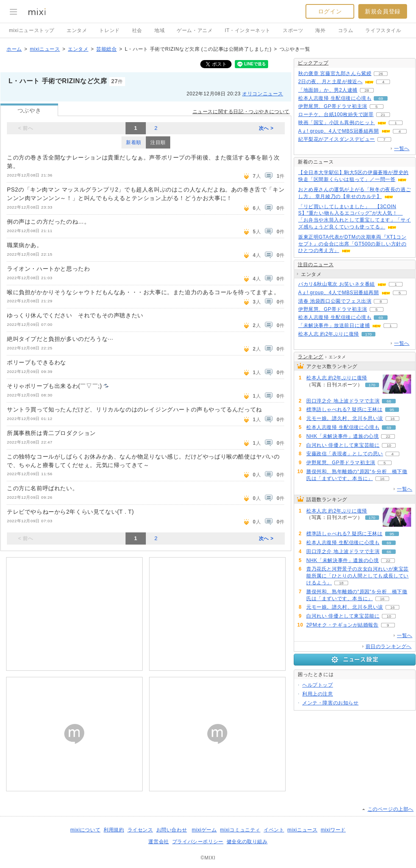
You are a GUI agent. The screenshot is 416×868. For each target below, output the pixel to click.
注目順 (158, 142)
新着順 (134, 142)
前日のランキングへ (389, 646)
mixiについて (85, 830)
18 (341, 583)
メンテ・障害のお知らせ (330, 703)
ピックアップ (313, 63)
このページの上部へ (391, 809)
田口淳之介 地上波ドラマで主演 (343, 401)
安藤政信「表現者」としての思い (345, 454)
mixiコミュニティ (240, 830)
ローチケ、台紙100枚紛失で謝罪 (336, 114)
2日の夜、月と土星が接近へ (330, 82)
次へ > (266, 128)
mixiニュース (45, 49)
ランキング (311, 357)
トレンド (109, 30)
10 (389, 445)
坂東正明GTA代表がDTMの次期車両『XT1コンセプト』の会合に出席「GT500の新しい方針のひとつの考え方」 (352, 244)
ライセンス (140, 830)
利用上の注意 (318, 694)
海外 (320, 30)
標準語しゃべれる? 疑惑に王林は (344, 409)
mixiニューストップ (32, 30)
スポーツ (293, 30)
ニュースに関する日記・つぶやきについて (241, 112)
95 (392, 410)
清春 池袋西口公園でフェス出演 (335, 301)
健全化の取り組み (247, 842)
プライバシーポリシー (198, 842)
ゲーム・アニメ (195, 30)
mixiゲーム (204, 830)
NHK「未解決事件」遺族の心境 (342, 436)
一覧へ (402, 149)
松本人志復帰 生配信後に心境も (335, 98)
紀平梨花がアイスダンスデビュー (337, 139)
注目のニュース (316, 265)
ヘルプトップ (318, 685)
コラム (346, 30)
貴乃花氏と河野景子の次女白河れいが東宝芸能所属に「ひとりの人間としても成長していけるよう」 (357, 576)
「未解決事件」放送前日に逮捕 (334, 325)
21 (383, 115)
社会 (137, 30)
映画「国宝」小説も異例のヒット (337, 123)
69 (381, 98)
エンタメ (77, 30)
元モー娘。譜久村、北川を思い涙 (345, 418)
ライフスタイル (383, 30)
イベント (274, 830)
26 (381, 74)
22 (388, 436)
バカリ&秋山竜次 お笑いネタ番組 (337, 284)
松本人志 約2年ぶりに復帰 (329, 334)
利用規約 (114, 830)
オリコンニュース (263, 94)
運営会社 (158, 842)
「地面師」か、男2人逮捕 (328, 90)
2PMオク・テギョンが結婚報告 (342, 625)
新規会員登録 (383, 11)
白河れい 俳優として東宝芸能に (343, 445)
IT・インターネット (248, 30)
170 (369, 334)
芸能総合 (106, 49)
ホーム (14, 49)
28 (367, 90)
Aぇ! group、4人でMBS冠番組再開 (339, 131)
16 (392, 419)
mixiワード (333, 830)
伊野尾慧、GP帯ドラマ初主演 (333, 106)
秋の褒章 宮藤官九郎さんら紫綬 (335, 73)
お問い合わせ (172, 830)
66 (389, 401)
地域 (159, 30)
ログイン (330, 11)
